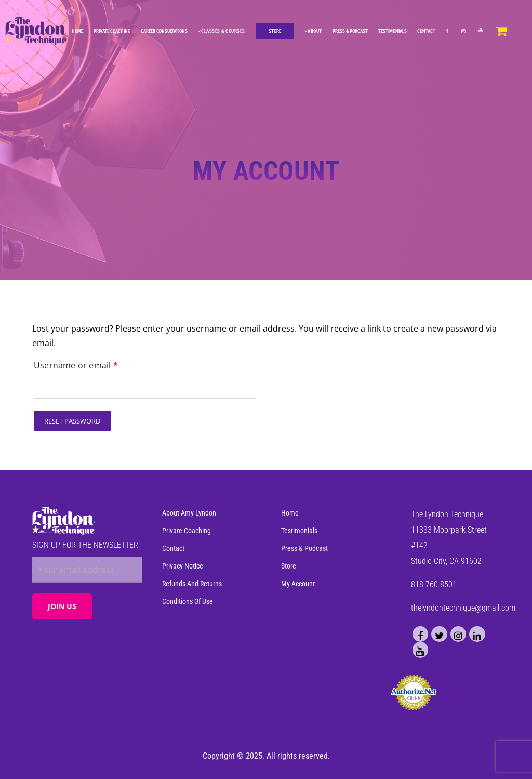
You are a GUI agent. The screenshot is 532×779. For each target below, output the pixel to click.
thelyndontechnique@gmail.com (463, 608)
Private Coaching (112, 31)
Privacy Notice (183, 566)
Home (78, 31)
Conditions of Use (188, 602)
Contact (427, 31)
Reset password (72, 421)
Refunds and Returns (192, 584)
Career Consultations (165, 31)
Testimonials (393, 31)
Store (289, 566)
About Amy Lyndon (189, 514)
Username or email (76, 364)
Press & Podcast (351, 31)
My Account (298, 584)
